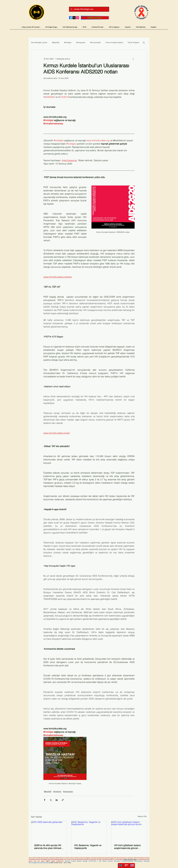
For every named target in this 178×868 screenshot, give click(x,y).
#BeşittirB (56, 42)
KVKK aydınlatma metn (130, 859)
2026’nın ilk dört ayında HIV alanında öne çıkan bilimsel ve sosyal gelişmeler (48, 847)
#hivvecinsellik (95, 42)
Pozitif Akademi (133, 42)
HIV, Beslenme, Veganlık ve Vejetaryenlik (88, 847)
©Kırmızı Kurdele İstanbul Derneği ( (77, 861)
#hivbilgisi (68, 42)
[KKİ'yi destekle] (95, 18)
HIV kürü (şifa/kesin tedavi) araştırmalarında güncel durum (127, 847)
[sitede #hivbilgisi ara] (89, 9)
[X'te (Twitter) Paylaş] (51, 800)
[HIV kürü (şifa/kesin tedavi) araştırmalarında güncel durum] (129, 831)
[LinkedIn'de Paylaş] (57, 800)
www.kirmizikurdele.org (36, 858)
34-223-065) (93, 861)
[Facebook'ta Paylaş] (45, 800)
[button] (144, 42)
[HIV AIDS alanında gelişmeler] (49, 831)
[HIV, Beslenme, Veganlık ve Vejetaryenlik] (89, 831)
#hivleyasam (81, 42)
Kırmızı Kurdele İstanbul (114, 42)
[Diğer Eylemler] (133, 59)
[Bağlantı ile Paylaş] (63, 800)
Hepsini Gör (142, 816)
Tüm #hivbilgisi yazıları (39, 42)
